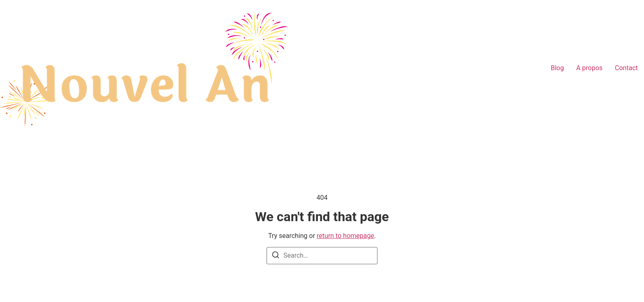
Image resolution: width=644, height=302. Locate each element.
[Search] (276, 256)
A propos (589, 68)
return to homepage (345, 236)
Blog (557, 68)
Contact (626, 68)
